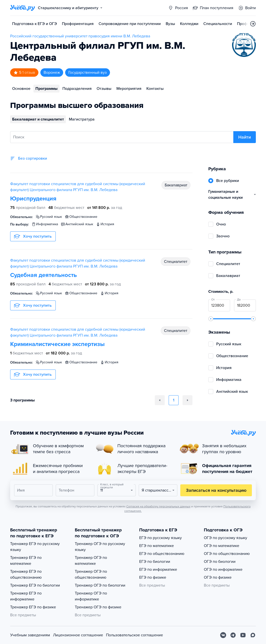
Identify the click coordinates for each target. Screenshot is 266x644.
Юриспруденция (33, 199)
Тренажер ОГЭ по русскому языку (100, 547)
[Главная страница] (23, 8)
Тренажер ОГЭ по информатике (91, 596)
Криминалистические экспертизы (57, 344)
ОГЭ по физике (218, 577)
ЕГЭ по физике (153, 577)
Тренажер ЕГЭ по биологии (35, 585)
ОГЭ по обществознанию (227, 554)
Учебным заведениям (30, 635)
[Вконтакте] (223, 635)
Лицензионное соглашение (78, 635)
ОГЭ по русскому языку (226, 538)
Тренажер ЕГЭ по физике (33, 607)
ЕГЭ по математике (157, 546)
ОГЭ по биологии (220, 562)
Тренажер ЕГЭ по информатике (26, 596)
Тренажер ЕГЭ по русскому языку (35, 547)
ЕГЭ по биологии (155, 562)
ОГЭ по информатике (223, 570)
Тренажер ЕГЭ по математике (26, 561)
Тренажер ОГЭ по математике (91, 561)
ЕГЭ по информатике (158, 570)
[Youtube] (243, 635)
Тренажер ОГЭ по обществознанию (91, 574)
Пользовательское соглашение (134, 635)
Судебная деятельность (43, 275)
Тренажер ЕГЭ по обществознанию (26, 574)
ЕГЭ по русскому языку (160, 538)
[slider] (211, 319)
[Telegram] (233, 635)
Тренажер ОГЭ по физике (98, 607)
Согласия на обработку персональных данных (158, 506)
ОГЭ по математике (222, 546)
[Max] (253, 635)
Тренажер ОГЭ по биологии (100, 585)
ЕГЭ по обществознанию (162, 554)
